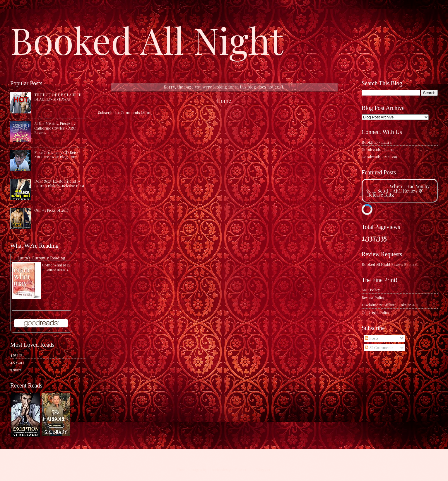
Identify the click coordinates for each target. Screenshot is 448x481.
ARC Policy (371, 290)
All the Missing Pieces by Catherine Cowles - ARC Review (55, 128)
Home (224, 101)
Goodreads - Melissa (379, 157)
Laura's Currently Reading (41, 258)
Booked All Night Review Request (390, 264)
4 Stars (16, 355)
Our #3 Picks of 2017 (51, 210)
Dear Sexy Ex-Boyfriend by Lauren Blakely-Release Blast (59, 183)
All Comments (379, 347)
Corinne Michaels (57, 270)
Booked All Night (147, 40)
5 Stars (16, 370)
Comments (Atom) (137, 112)
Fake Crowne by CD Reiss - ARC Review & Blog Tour (58, 154)
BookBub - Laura (377, 142)
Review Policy (373, 297)
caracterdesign (220, 469)
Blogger (263, 469)
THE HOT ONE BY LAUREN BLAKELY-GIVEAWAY (58, 97)
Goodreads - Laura (378, 149)
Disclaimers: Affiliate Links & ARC (390, 305)
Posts (372, 338)
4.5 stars (17, 362)
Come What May (56, 265)
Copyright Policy (376, 312)
